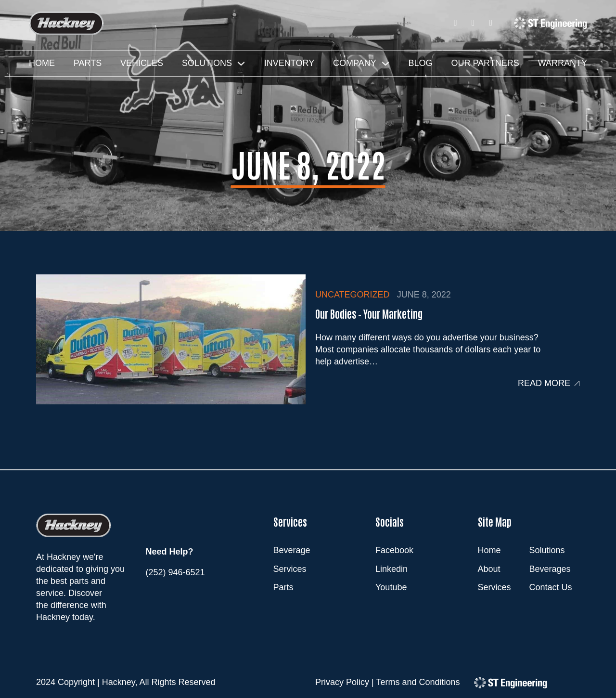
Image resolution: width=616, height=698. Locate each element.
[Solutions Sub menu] (241, 64)
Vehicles (142, 63)
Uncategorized (353, 295)
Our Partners (485, 63)
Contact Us (551, 587)
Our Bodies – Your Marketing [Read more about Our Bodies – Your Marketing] (369, 313)
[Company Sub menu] (385, 64)
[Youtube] (491, 23)
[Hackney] (66, 23)
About (489, 569)
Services (494, 587)
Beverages (550, 569)
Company (355, 63)
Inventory (289, 63)
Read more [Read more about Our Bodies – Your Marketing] (544, 383)
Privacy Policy (342, 682)
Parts (88, 63)
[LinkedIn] (473, 23)
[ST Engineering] (551, 23)
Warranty (563, 63)
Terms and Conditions (418, 682)
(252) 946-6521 (175, 572)
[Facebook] (456, 23)
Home (42, 63)
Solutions (207, 63)
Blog (421, 63)
